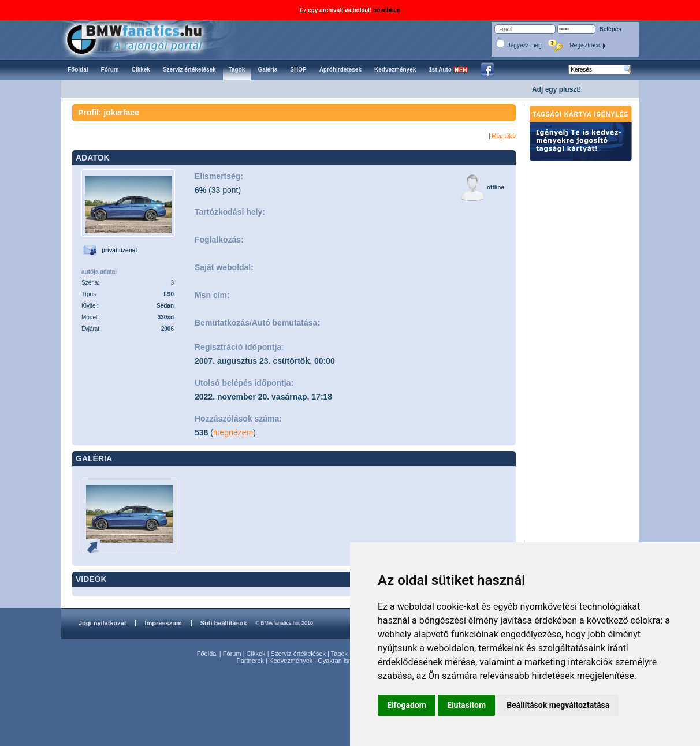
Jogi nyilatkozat (103, 623)
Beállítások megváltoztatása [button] (558, 705)
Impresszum (163, 623)
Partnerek (250, 661)
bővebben (387, 10)
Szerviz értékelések (298, 654)
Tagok (339, 654)
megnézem (233, 432)
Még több (504, 136)
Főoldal (207, 654)
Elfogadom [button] (407, 705)
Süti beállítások (224, 623)
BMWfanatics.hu (148, 38)
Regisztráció (589, 45)
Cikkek (256, 654)
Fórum (232, 654)
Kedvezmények (291, 661)
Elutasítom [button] (466, 705)
